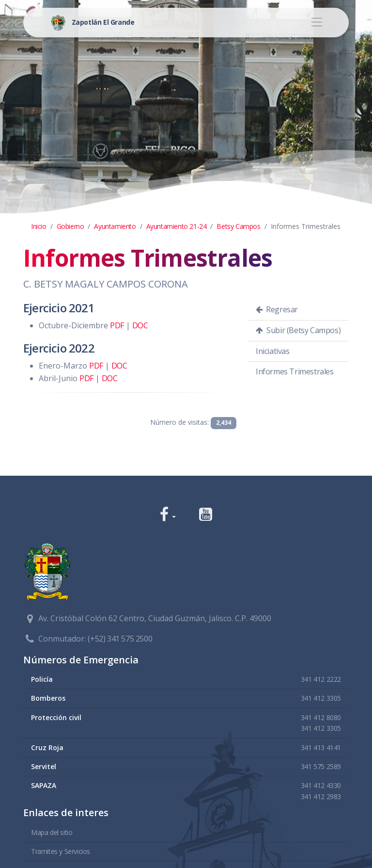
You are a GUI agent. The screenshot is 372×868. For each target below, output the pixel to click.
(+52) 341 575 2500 (120, 639)
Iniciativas (273, 351)
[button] (168, 515)
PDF (117, 325)
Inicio (39, 226)
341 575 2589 (321, 766)
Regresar (277, 309)
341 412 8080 (321, 717)
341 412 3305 (321, 698)
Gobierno (70, 226)
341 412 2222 (321, 679)
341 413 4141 (321, 747)
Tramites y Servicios (61, 851)
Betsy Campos (238, 226)
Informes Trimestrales (295, 371)
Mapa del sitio (52, 832)
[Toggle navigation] (317, 23)
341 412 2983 (321, 796)
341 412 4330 (321, 785)
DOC (140, 325)
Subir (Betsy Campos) (298, 330)
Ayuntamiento (115, 226)
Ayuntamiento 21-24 (177, 226)
